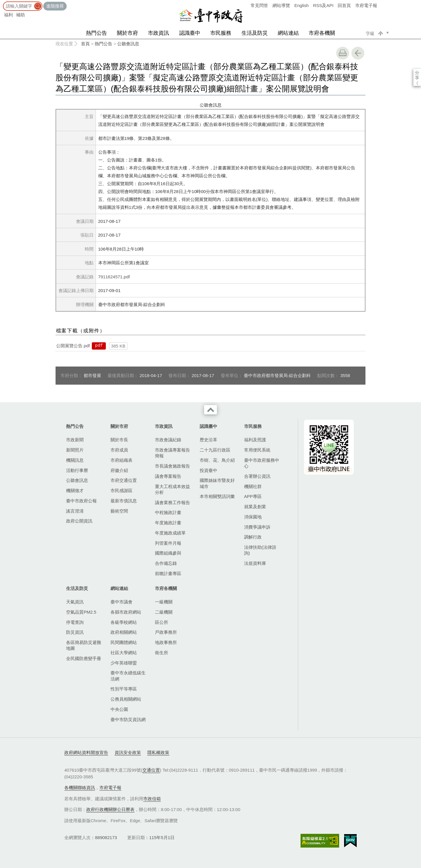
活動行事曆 (77, 470)
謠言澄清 (75, 511)
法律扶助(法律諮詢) (260, 550)
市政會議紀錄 (168, 440)
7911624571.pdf (114, 277)
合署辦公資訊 (257, 476)
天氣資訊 (75, 602)
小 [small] (381, 33)
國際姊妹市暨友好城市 (217, 483)
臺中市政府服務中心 (262, 463)
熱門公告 (96, 33)
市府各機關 (322, 33)
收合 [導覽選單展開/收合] (210, 410)
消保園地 (253, 517)
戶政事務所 (166, 632)
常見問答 (259, 5)
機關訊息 (75, 460)
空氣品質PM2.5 (81, 612)
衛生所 (162, 653)
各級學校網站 (124, 622)
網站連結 (288, 33)
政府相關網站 (124, 632)
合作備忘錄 (166, 563)
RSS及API (323, 5)
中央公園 (119, 709)
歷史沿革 (208, 440)
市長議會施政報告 (172, 466)
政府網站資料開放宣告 (86, 752)
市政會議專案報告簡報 (172, 453)
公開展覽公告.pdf (73, 346)
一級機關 (164, 602)
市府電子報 (366, 5)
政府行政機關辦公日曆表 (110, 809)
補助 (20, 15)
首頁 (85, 44)
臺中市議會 (121, 602)
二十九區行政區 (215, 450)
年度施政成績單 (170, 533)
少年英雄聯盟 (124, 663)
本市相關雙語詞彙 (217, 496)
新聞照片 (75, 450)
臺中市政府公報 (81, 501)
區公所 (162, 622)
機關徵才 (75, 491)
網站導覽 (281, 5)
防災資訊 (75, 632)
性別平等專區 (124, 689)
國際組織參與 (168, 553)
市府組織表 (121, 460)
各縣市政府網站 (126, 612)
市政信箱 (152, 799)
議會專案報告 (168, 476)
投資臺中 (208, 470)
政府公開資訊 (79, 521)
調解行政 (253, 537)
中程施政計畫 (168, 512)
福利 (8, 15)
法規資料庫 (255, 563)
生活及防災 (255, 33)
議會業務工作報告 (172, 502)
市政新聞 (75, 440)
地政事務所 (166, 642)
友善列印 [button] (343, 53)
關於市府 (127, 33)
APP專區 (253, 496)
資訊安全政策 (128, 752)
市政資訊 (158, 33)
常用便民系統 (257, 450)
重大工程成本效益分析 (172, 489)
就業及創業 (255, 507)
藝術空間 (119, 511)
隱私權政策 (158, 752)
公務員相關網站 (126, 699)
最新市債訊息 (124, 501)
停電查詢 (75, 622)
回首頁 (344, 5)
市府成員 (119, 450)
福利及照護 (255, 440)
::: (2, 3)
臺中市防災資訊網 (128, 719)
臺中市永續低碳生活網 (128, 676)
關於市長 (119, 440)
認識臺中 (190, 33)
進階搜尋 (55, 6)
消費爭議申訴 (257, 527)
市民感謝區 (121, 491)
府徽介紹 (119, 470)
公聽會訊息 (128, 44)
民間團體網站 (124, 642)
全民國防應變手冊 (84, 658)
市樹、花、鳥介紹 (217, 460)
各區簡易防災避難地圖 (84, 645)
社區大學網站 (124, 653)
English (302, 5)
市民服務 (221, 33)
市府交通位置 (124, 480)
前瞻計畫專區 (168, 573)
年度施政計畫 (168, 523)
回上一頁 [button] (358, 53)
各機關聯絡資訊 (80, 788)
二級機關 (164, 612)
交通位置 (151, 770)
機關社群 (253, 486)
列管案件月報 (168, 543)
